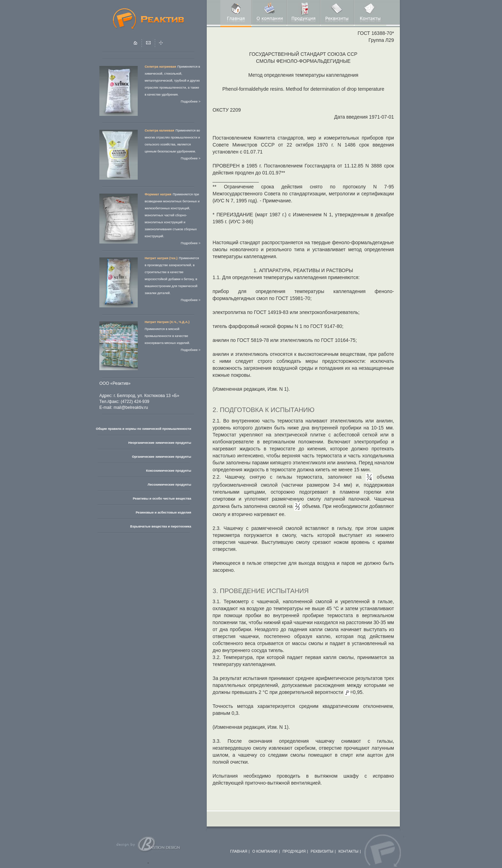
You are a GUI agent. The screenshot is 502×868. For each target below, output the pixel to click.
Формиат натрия (158, 194)
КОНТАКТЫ (349, 851)
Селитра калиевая (159, 130)
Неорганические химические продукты (160, 443)
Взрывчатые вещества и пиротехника (161, 526)
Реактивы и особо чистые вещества (162, 499)
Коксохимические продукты (169, 471)
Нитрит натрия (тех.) (161, 258)
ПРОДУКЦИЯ (294, 851)
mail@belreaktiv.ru (131, 407)
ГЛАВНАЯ (239, 851)
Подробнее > (191, 102)
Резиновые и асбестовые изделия (163, 512)
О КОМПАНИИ (265, 851)
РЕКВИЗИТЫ (322, 851)
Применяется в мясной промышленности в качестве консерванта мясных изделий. (167, 336)
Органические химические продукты (161, 457)
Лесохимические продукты (169, 485)
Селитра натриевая (160, 67)
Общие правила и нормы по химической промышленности (143, 429)
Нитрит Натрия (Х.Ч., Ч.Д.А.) (167, 322)
